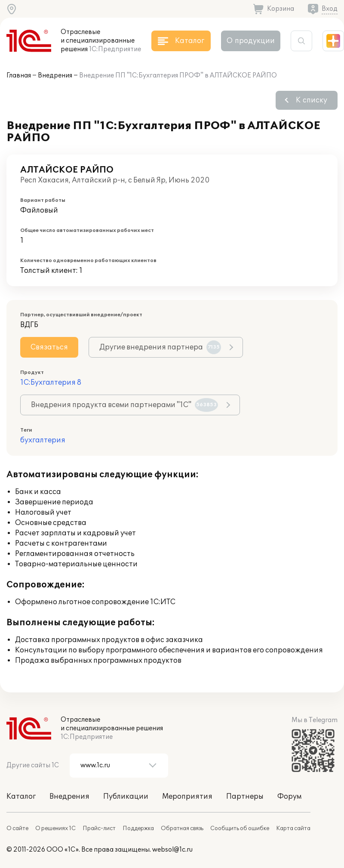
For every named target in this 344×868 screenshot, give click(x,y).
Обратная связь (182, 828)
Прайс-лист (99, 828)
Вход (330, 9)
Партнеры (245, 797)
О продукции (251, 41)
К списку (312, 100)
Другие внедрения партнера (160, 347)
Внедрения (55, 76)
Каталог (21, 797)
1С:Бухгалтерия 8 (51, 383)
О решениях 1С (55, 828)
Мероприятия (187, 797)
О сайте (17, 828)
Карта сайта (293, 828)
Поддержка (138, 828)
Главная (19, 76)
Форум (289, 797)
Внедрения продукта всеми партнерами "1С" (124, 405)
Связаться (49, 347)
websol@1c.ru (172, 850)
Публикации (126, 797)
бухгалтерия (43, 440)
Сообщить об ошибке (240, 828)
